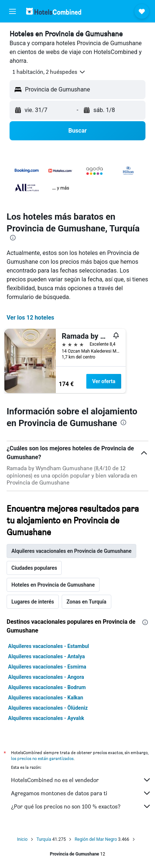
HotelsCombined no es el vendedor (81, 780)
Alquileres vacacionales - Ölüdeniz (48, 708)
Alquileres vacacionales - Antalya (46, 656)
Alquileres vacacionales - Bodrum (47, 687)
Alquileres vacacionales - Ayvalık (46, 718)
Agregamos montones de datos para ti (81, 793)
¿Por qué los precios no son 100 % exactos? (81, 806)
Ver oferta (104, 381)
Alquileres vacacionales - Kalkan (46, 698)
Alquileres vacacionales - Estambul (48, 646)
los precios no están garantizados (42, 758)
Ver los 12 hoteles (30, 318)
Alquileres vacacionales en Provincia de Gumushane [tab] (71, 551)
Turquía (44, 839)
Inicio (22, 839)
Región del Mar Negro (96, 839)
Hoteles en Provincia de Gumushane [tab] (53, 585)
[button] (12, 11)
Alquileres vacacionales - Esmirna (47, 667)
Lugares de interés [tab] (33, 602)
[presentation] (13, 238)
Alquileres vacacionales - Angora (46, 677)
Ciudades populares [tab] (34, 568)
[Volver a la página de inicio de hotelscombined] (54, 11)
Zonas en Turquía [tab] (86, 602)
